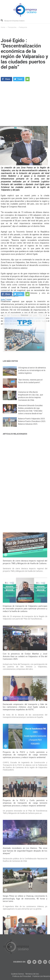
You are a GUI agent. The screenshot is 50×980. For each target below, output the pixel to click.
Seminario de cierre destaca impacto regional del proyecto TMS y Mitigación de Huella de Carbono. (25, 717)
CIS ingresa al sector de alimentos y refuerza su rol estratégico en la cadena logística (32, 373)
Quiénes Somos (32, 974)
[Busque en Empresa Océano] (16, 21)
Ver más (25, 927)
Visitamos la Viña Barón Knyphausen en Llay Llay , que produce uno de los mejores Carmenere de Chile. (31, 400)
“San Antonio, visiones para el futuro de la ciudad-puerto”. (30, 384)
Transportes (12, 27)
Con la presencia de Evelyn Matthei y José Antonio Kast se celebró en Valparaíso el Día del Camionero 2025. (25, 812)
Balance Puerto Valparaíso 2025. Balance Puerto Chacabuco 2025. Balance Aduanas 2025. (32, 424)
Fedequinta (23, 27)
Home (3, 27)
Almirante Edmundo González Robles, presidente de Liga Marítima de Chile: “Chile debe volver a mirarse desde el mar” (30, 413)
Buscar (2, 20)
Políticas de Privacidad (37, 976)
